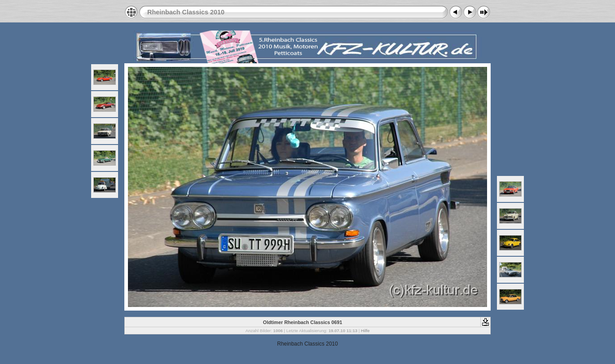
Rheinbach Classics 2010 (186, 12)
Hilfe (365, 331)
